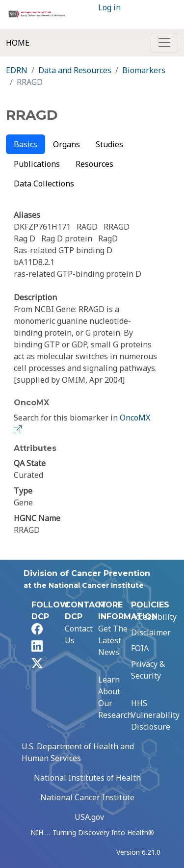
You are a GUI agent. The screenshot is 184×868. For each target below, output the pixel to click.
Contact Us (79, 634)
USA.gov (89, 817)
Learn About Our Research (115, 697)
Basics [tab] (26, 144)
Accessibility (154, 617)
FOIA (140, 648)
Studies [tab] (109, 144)
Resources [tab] (94, 164)
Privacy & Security (148, 670)
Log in (109, 7)
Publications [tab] (37, 164)
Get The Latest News (113, 640)
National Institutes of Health (87, 778)
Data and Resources (75, 70)
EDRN (17, 70)
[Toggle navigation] (164, 43)
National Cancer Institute (87, 797)
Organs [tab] (66, 144)
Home (18, 43)
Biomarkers (144, 70)
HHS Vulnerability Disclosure (155, 715)
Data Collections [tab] (44, 184)
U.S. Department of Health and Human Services (78, 752)
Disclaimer (151, 632)
